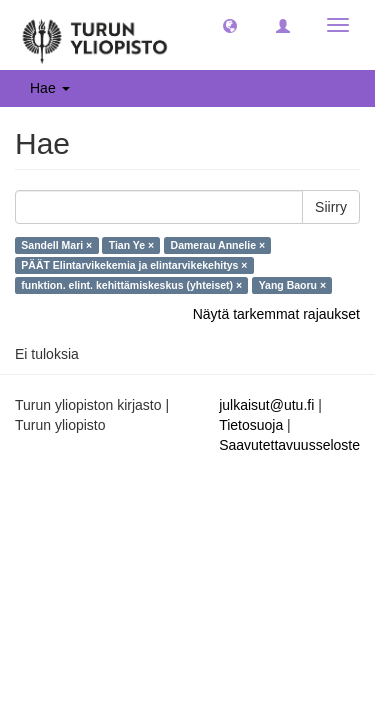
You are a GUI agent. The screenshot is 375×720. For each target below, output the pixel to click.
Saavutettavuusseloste (289, 445)
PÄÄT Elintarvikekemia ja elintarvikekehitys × (134, 265)
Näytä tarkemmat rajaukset (276, 314)
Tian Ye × (131, 245)
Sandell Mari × (56, 245)
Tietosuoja (251, 425)
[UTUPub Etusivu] (95, 35)
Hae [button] (50, 88)
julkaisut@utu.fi (266, 405)
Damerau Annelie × (218, 245)
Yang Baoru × (292, 285)
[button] (230, 25)
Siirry (331, 207)
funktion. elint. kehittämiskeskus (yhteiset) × (131, 285)
